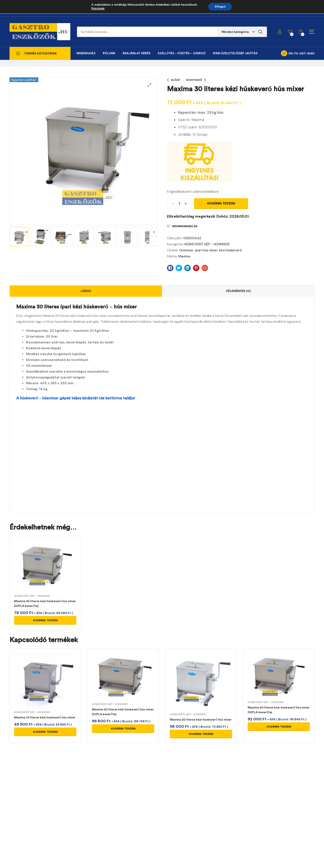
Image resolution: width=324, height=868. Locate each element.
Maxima (184, 256)
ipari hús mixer (206, 250)
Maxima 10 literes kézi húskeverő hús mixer (45, 717)
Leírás (86, 291)
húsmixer (187, 250)
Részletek (98, 9)
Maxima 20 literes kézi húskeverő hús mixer (201, 720)
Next (154, 232)
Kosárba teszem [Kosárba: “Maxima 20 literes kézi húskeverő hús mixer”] (201, 734)
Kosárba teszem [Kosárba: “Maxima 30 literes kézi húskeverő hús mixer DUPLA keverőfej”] (45, 620)
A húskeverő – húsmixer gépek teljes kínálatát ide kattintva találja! (76, 398)
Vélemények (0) (238, 291)
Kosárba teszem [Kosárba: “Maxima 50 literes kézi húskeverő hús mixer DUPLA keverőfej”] (123, 729)
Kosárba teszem (221, 203)
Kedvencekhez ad (185, 226)
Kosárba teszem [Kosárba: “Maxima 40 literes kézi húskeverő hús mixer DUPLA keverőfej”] (279, 727)
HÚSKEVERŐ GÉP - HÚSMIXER (207, 244)
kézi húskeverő (230, 250)
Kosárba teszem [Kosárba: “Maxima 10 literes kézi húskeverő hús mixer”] (45, 732)
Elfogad (220, 7)
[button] (149, 85)
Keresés (260, 32)
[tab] (86, 291)
